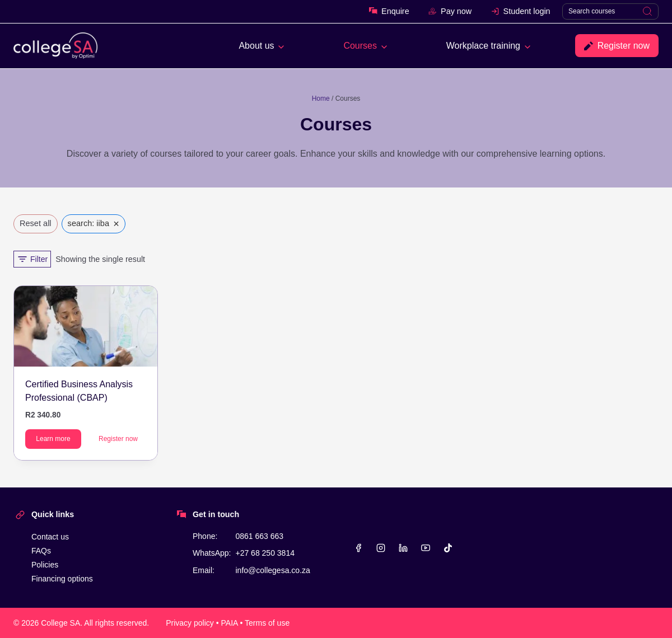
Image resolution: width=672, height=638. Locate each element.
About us (256, 46)
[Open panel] (32, 259)
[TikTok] (448, 548)
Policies (45, 565)
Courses (360, 46)
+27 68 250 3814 (265, 553)
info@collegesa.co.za (272, 570)
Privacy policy (190, 623)
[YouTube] (426, 548)
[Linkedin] (403, 548)
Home (321, 98)
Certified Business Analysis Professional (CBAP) (79, 391)
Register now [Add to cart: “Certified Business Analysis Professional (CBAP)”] (118, 439)
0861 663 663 (259, 536)
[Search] (610, 11)
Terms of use (267, 623)
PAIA (230, 623)
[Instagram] (381, 548)
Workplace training (483, 46)
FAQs (41, 551)
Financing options (62, 579)
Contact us (50, 537)
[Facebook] (358, 548)
